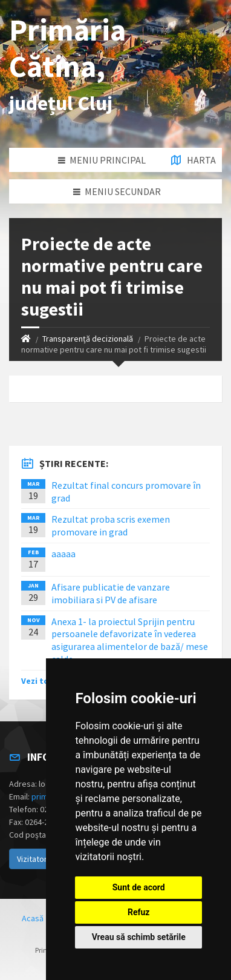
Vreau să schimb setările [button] (139, 937)
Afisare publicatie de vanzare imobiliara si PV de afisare (111, 593)
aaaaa (63, 554)
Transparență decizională (88, 339)
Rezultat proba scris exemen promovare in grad (111, 525)
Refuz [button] (139, 912)
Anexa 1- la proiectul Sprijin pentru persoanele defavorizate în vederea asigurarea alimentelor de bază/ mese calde (130, 640)
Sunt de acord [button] (139, 887)
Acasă (33, 918)
